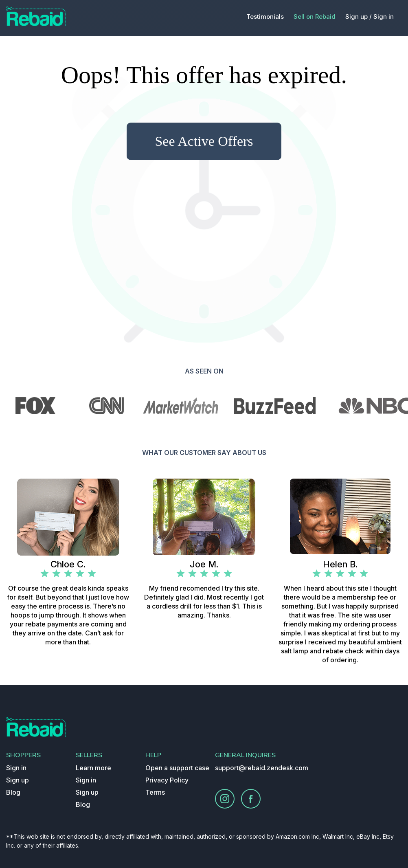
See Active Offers (204, 141)
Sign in (384, 16)
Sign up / (359, 16)
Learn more (93, 768)
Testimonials (265, 16)
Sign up (18, 780)
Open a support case (177, 768)
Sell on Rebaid (315, 16)
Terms (155, 792)
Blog (13, 792)
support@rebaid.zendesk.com (262, 768)
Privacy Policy (167, 780)
